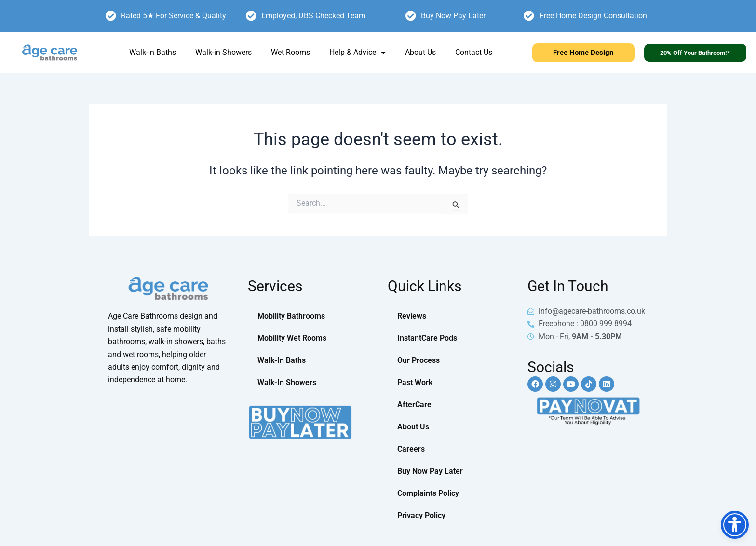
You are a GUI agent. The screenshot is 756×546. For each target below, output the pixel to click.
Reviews (412, 316)
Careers (411, 449)
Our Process (418, 360)
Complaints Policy (428, 493)
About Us (420, 52)
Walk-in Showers (223, 52)
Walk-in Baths (153, 52)
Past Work (415, 382)
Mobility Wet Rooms (292, 338)
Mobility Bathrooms (291, 316)
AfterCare (414, 405)
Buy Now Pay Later (430, 471)
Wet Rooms (290, 52)
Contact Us (474, 52)
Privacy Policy (421, 515)
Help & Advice (358, 53)
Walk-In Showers (287, 382)
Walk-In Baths (282, 360)
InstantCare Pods (427, 338)
